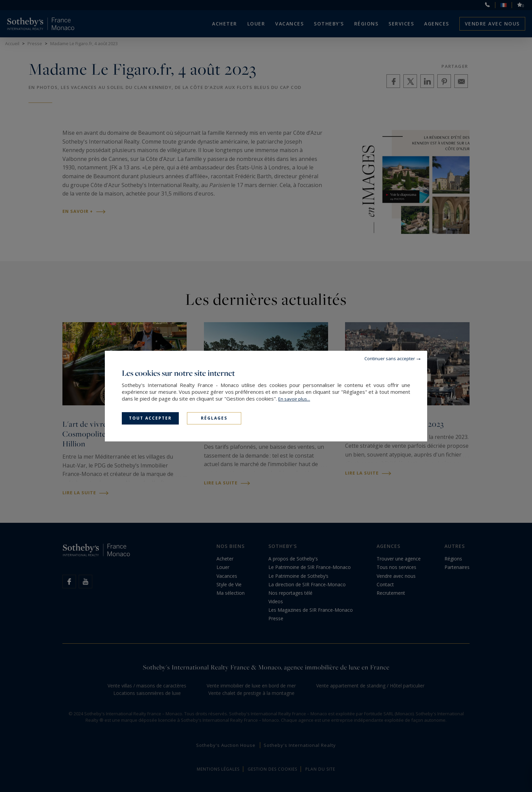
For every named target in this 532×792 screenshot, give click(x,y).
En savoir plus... (294, 399)
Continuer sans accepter (390, 358)
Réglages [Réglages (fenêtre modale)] (214, 418)
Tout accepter (150, 418)
